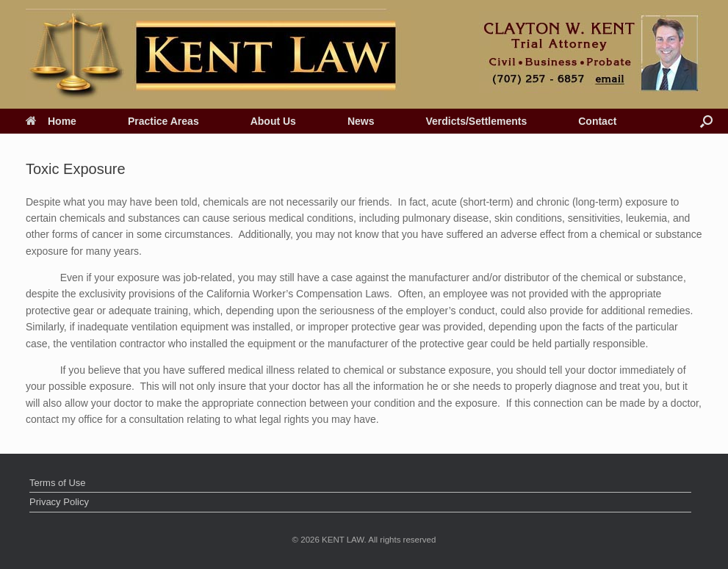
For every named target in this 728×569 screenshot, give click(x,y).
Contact (597, 121)
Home (51, 121)
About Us (273, 121)
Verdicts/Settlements (476, 121)
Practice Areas (163, 121)
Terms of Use (58, 483)
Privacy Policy (59, 502)
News (361, 121)
